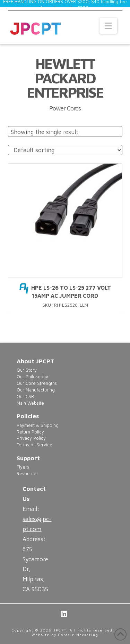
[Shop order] (65, 150)
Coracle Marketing (78, 635)
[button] (108, 26)
